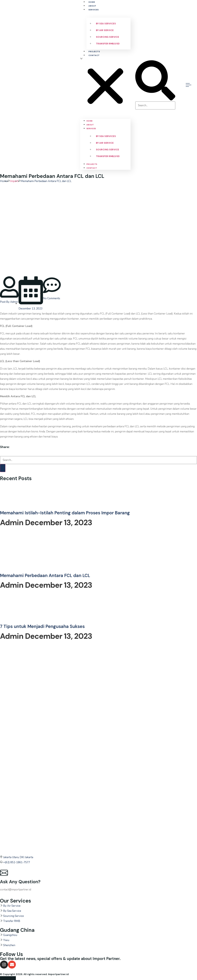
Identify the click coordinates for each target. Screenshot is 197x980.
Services (94, 10)
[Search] (3, 468)
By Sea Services (106, 24)
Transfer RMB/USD (108, 44)
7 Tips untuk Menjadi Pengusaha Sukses (42, 626)
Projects (94, 52)
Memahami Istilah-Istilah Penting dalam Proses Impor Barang (65, 513)
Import (14, 181)
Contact (94, 55)
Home (92, 2)
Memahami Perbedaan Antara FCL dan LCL (45, 576)
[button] (105, 85)
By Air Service (105, 30)
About (92, 6)
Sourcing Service (108, 37)
